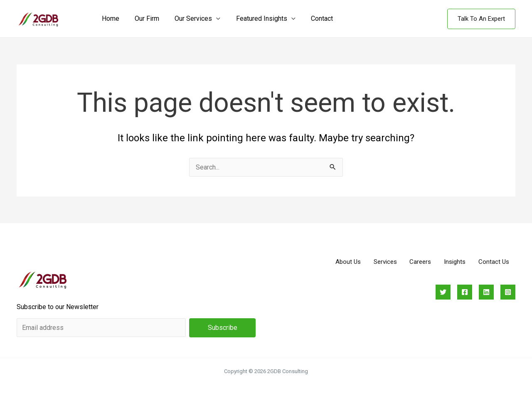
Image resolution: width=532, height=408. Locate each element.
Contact (312, 18)
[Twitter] (443, 292)
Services (383, 262)
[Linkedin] (486, 292)
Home (109, 18)
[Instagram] (508, 292)
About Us (346, 262)
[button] (481, 19)
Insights (454, 262)
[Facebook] (465, 292)
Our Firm (144, 18)
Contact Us (493, 262)
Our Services (188, 18)
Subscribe (223, 328)
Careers (419, 262)
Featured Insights (254, 18)
